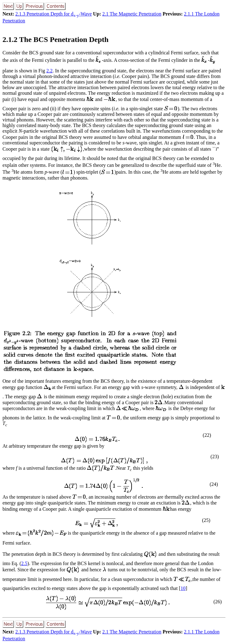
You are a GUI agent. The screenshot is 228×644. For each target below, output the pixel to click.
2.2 (49, 71)
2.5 (24, 563)
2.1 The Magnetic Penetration (132, 14)
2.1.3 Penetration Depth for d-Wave (54, 14)
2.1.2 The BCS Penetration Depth (56, 39)
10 (183, 588)
